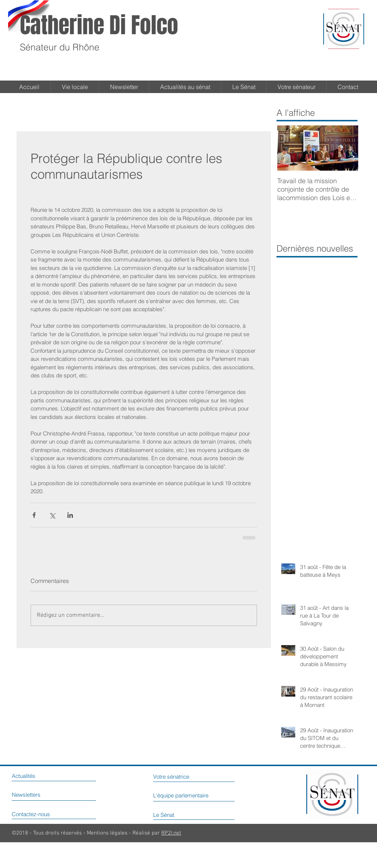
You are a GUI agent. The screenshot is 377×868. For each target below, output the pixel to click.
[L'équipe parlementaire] (199, 795)
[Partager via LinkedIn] (70, 515)
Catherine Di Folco (99, 25)
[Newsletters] (35, 794)
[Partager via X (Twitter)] (52, 515)
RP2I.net (171, 833)
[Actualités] (31, 776)
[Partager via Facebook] (34, 515)
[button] (244, 87)
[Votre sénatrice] (183, 776)
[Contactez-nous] (43, 814)
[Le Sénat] (173, 815)
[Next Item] (346, 148)
